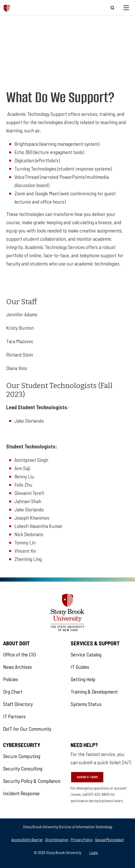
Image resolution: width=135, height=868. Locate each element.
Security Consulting (23, 768)
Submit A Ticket (87, 777)
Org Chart (13, 692)
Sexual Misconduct (109, 839)
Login (94, 852)
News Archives (18, 667)
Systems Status (86, 704)
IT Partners (14, 716)
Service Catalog (86, 654)
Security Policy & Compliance (32, 781)
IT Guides (80, 667)
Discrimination (57, 839)
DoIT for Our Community (27, 729)
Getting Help (83, 679)
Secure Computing (22, 756)
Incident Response (21, 793)
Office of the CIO (19, 654)
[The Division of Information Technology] (7, 8)
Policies (11, 679)
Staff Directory (18, 704)
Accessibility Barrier (27, 839)
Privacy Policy (82, 839)
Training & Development (94, 692)
